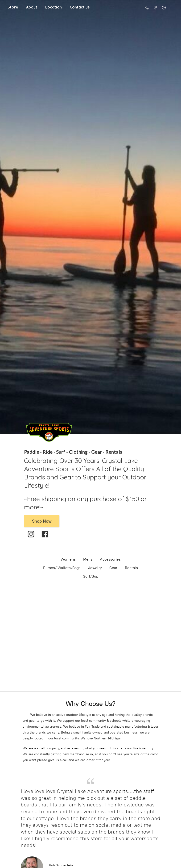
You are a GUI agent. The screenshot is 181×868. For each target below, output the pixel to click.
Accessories (110, 559)
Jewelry (95, 568)
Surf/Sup (91, 576)
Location (53, 7)
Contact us (80, 7)
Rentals (131, 568)
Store (13, 7)
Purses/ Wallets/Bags (62, 568)
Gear (113, 568)
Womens (68, 559)
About (32, 7)
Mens (88, 559)
